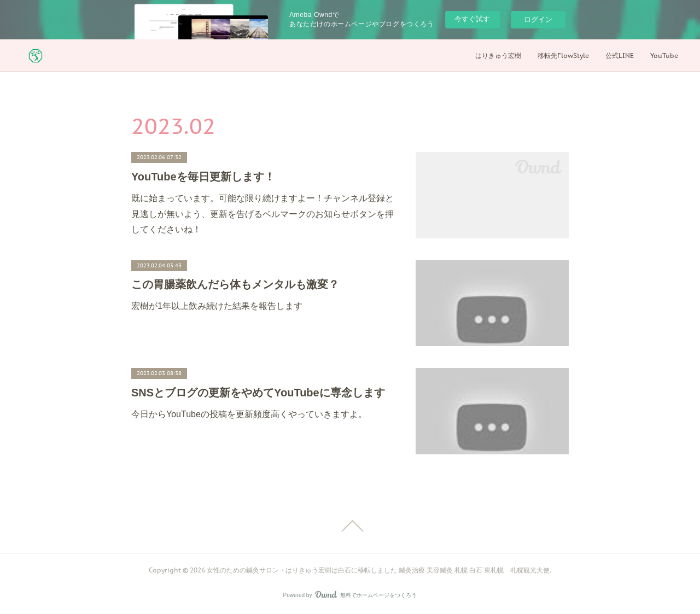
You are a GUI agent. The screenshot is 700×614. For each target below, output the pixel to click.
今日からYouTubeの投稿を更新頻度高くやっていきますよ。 (249, 414)
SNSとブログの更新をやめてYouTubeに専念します (258, 393)
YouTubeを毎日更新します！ (203, 177)
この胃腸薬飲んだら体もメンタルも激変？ (235, 284)
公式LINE (620, 55)
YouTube (664, 55)
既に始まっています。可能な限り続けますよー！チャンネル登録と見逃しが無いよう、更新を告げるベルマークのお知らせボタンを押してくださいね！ (262, 214)
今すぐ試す (472, 19)
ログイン (538, 19)
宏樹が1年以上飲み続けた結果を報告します (217, 306)
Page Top (350, 526)
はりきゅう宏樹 (498, 55)
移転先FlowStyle (563, 55)
